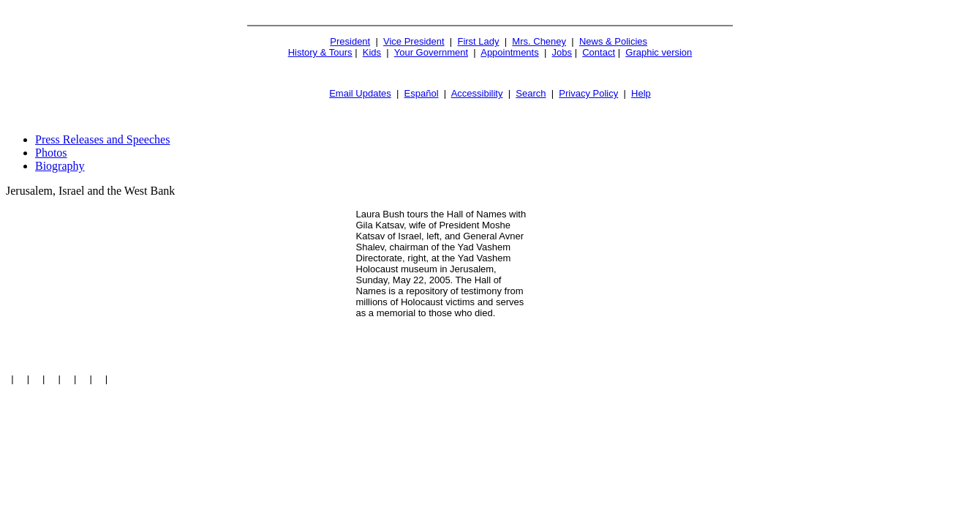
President (350, 41)
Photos (51, 153)
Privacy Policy (588, 93)
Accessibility (477, 93)
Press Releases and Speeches (102, 139)
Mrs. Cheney (539, 41)
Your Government (431, 52)
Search (531, 93)
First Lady (478, 41)
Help (641, 93)
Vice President (414, 41)
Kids (372, 52)
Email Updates (360, 93)
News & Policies (613, 41)
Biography (60, 166)
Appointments (510, 52)
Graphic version (659, 52)
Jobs (562, 52)
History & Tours (320, 52)
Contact (599, 52)
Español (422, 93)
